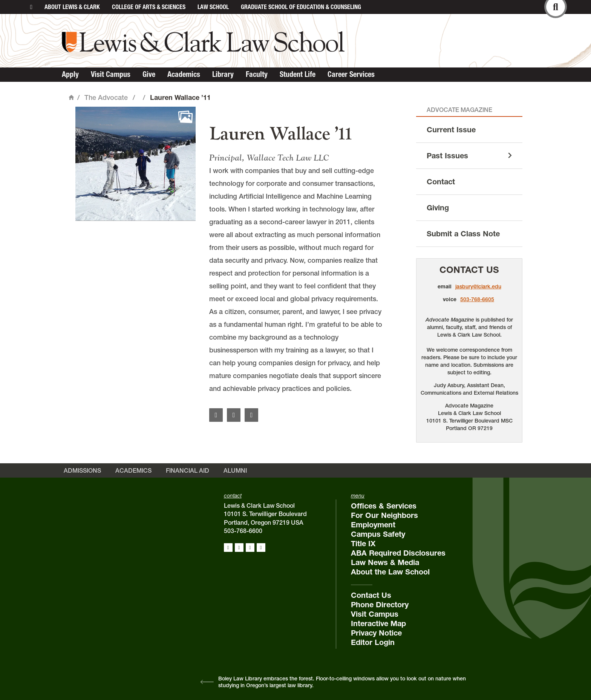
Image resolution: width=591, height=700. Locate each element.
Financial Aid (188, 470)
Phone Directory (380, 605)
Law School (213, 7)
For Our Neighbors (384, 515)
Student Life (298, 74)
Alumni (235, 470)
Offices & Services (384, 506)
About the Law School (390, 572)
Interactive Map (378, 623)
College (149, 7)
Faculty (257, 74)
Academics (184, 74)
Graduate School (301, 7)
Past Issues (447, 156)
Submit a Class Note (463, 234)
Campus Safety (378, 534)
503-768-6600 (243, 531)
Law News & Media (385, 562)
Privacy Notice (376, 633)
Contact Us (469, 270)
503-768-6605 (477, 299)
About (72, 7)
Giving (438, 208)
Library (223, 74)
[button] (136, 167)
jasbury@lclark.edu (478, 286)
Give (149, 74)
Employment (373, 525)
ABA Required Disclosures (398, 553)
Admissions (82, 470)
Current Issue (451, 130)
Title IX (363, 544)
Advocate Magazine (459, 110)
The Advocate (106, 97)
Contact (441, 182)
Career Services (351, 74)
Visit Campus (111, 74)
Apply (70, 74)
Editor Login (373, 642)
